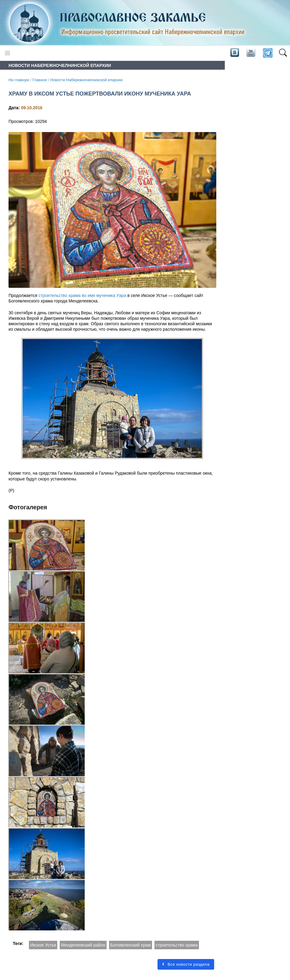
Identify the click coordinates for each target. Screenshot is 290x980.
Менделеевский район (83, 945)
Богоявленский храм (131, 945)
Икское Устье (43, 945)
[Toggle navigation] (7, 53)
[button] (283, 53)
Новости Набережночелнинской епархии (86, 80)
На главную (19, 80)
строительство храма (177, 945)
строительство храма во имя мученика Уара (82, 295)
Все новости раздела (186, 964)
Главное (40, 80)
